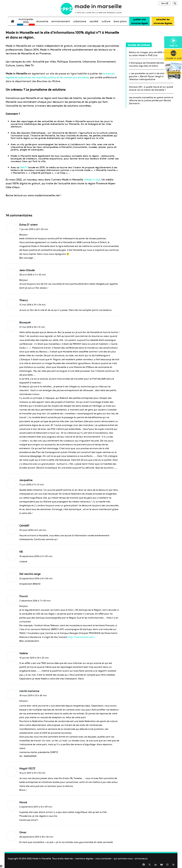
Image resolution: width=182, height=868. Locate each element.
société (94, 21)
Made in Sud (93, 179)
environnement (61, 21)
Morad (23, 802)
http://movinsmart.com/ (81, 637)
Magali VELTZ (27, 768)
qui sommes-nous (123, 858)
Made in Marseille (42, 858)
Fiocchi (24, 596)
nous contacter (104, 858)
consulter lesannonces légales (163, 21)
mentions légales (84, 858)
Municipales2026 (26, 20)
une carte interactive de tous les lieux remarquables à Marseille (62, 146)
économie (42, 21)
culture (106, 21)
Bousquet (25, 322)
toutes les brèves (139, 45)
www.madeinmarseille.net (44, 195)
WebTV (24, 167)
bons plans (120, 21)
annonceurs (141, 858)
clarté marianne (29, 691)
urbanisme (80, 21)
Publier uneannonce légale (139, 21)
